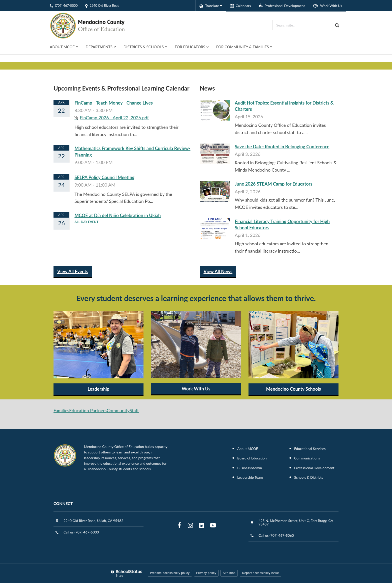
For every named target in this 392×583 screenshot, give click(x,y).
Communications (307, 458)
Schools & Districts (309, 477)
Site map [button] (229, 573)
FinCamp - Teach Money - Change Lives (114, 103)
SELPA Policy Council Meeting (104, 177)
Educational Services (310, 449)
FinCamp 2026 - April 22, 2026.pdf (114, 118)
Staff (134, 410)
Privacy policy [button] (206, 573)
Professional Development (314, 468)
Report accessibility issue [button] (260, 573)
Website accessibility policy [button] (170, 573)
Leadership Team (250, 477)
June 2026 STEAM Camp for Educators (273, 184)
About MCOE (248, 449)
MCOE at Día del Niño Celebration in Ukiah (118, 215)
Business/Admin (250, 468)
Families (61, 410)
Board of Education (252, 458)
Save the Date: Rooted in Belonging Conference (282, 147)
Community (118, 410)
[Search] (337, 25)
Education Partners (88, 410)
